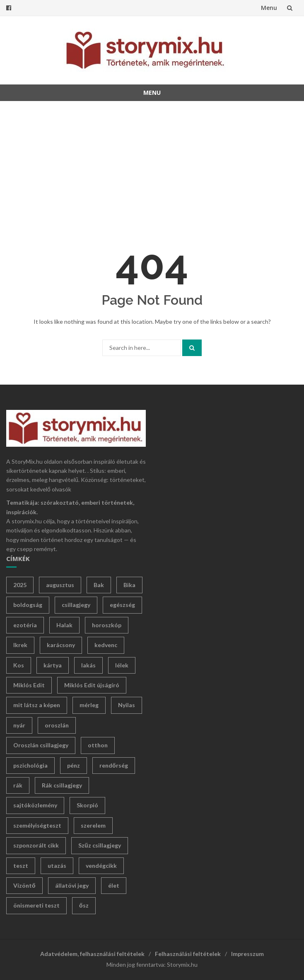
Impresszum (247, 954)
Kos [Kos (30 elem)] (19, 665)
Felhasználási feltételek (188, 954)
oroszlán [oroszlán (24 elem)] (57, 725)
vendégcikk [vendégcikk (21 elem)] (101, 866)
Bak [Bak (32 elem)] (99, 585)
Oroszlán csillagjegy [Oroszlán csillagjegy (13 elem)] (41, 745)
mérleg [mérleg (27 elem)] (89, 705)
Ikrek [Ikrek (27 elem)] (20, 645)
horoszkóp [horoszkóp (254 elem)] (107, 625)
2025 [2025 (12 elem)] (20, 585)
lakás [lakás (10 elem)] (88, 665)
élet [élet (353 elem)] (114, 885)
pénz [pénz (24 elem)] (74, 765)
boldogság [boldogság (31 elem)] (28, 605)
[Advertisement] (152, 167)
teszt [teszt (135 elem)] (21, 866)
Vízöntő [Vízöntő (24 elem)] (24, 885)
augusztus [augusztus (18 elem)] (60, 585)
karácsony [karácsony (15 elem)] (61, 645)
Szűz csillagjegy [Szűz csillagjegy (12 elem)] (100, 845)
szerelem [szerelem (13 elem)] (93, 825)
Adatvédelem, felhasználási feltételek (92, 954)
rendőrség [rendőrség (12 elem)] (114, 765)
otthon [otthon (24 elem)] (98, 745)
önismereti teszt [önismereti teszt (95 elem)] (36, 905)
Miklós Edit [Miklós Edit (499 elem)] (29, 685)
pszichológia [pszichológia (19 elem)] (30, 765)
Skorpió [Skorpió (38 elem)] (87, 805)
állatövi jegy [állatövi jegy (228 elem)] (72, 885)
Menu (269, 8)
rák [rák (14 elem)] (18, 785)
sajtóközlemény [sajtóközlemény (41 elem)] (35, 805)
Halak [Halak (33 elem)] (64, 625)
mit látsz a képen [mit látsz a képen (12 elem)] (37, 705)
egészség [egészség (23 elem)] (122, 605)
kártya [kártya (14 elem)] (53, 665)
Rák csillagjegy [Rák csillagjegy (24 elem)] (62, 785)
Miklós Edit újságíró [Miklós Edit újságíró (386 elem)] (92, 685)
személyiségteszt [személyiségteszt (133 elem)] (37, 825)
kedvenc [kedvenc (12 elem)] (106, 645)
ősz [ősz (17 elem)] (84, 905)
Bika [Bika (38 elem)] (129, 585)
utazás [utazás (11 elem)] (57, 866)
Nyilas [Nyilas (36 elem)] (127, 705)
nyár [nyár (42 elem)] (19, 725)
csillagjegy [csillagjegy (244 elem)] (76, 605)
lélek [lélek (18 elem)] (122, 665)
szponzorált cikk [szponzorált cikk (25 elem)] (36, 845)
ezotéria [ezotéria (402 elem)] (25, 625)
